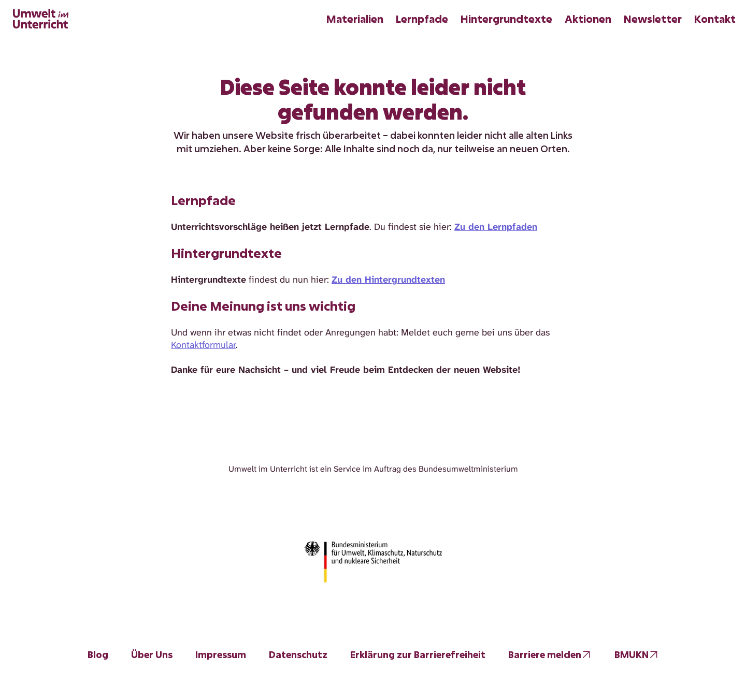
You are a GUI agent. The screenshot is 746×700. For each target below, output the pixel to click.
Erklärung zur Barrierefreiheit (418, 654)
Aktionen (588, 19)
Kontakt (715, 19)
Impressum (221, 654)
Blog (98, 654)
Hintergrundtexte (506, 19)
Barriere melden (545, 654)
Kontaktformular (203, 345)
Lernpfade (422, 19)
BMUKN (632, 654)
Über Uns (152, 654)
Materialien (355, 19)
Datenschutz (298, 654)
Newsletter (653, 19)
